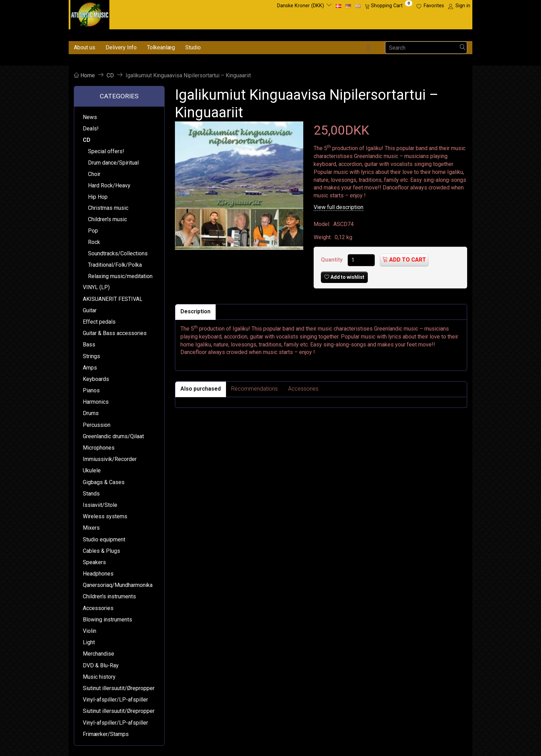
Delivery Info (121, 47)
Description (195, 311)
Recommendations (254, 389)
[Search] (463, 48)
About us (85, 47)
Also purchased (201, 389)
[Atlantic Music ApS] (90, 13)
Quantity (332, 260)
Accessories (303, 389)
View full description (338, 207)
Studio (193, 47)
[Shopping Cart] (388, 6)
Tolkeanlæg (161, 47)
